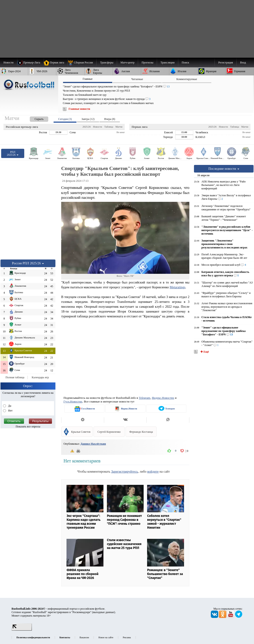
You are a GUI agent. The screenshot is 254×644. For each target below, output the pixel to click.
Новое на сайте (106, 637)
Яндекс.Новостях (163, 398)
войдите (153, 471)
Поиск (185, 63)
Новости (98, 127)
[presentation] (34, 118)
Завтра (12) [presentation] (88, 119)
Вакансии (84, 637)
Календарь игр (40, 377)
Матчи (119, 127)
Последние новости (224, 169)
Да (9, 406)
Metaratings (178, 287)
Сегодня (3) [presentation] (65, 119)
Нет (10, 411)
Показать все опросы (28, 426)
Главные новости (79, 109)
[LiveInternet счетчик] (22, 630)
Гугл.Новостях (73, 401)
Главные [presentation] (88, 79)
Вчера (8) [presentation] (110, 119)
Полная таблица (15, 377)
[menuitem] (82, 63)
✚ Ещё (204, 352)
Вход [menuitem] (243, 63)
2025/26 (86, 127)
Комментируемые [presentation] (187, 79)
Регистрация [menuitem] (226, 63)
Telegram (145, 398)
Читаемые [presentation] (137, 79)
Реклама (127, 637)
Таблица (109, 127)
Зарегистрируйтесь (124, 471)
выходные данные (104, 612)
